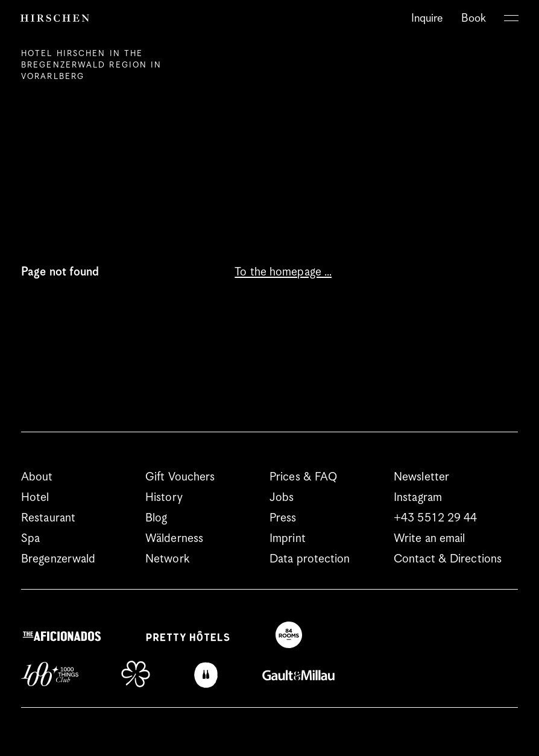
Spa (30, 539)
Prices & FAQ (303, 477)
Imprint (288, 539)
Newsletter (421, 477)
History (164, 498)
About (37, 477)
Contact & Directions (448, 559)
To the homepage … (283, 272)
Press (283, 518)
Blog (156, 518)
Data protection (310, 559)
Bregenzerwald (58, 559)
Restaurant (48, 518)
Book (474, 18)
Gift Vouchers (180, 477)
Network (167, 559)
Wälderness (174, 539)
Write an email (429, 539)
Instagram (418, 498)
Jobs (282, 498)
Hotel (35, 498)
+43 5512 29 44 (435, 518)
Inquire (427, 18)
